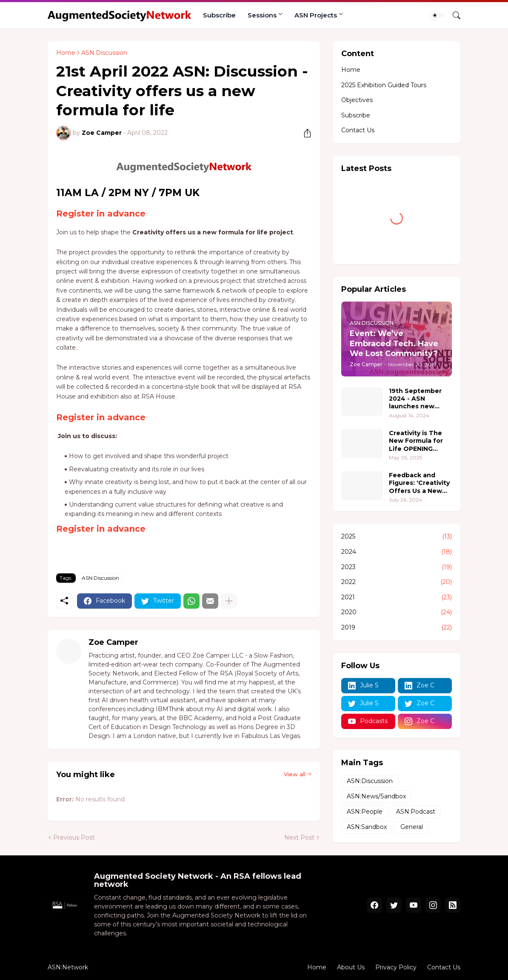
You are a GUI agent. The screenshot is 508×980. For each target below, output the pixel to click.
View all (295, 774)
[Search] (453, 15)
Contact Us (358, 130)
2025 (397, 537)
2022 (397, 582)
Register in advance (101, 214)
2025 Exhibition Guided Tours (384, 85)
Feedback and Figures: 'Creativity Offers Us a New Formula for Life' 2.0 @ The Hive (419, 483)
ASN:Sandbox (367, 827)
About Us (351, 967)
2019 (397, 628)
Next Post (299, 838)
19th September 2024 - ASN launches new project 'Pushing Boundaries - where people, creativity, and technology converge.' (416, 399)
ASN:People (365, 812)
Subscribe (219, 15)
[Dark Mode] (438, 15)
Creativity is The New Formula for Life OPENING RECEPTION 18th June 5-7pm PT (416, 441)
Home (66, 53)
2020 (397, 612)
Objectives (357, 100)
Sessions (262, 15)
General (412, 827)
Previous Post (74, 838)
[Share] (304, 133)
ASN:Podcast (416, 812)
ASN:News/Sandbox (376, 796)
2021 (397, 598)
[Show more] (229, 601)
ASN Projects (316, 15)
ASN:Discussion (104, 53)
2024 (397, 552)
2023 (397, 567)
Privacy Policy (396, 967)
